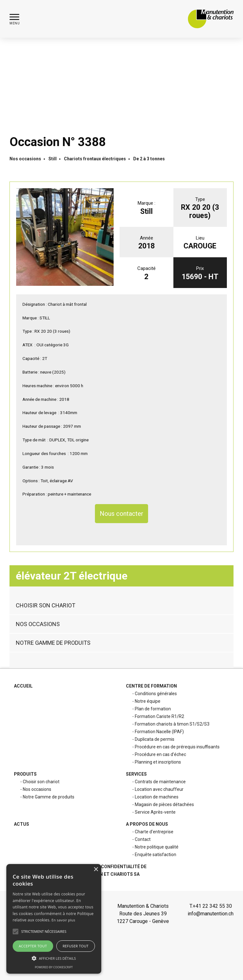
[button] (15, 19)
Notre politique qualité (157, 847)
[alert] (54, 919)
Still (53, 159)
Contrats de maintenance (160, 782)
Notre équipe (148, 701)
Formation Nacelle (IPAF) (159, 732)
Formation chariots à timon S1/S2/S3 (172, 724)
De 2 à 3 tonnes (149, 159)
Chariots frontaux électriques (95, 159)
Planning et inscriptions (158, 762)
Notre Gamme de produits (53, 628)
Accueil (23, 686)
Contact (143, 839)
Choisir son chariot (46, 591)
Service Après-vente (155, 812)
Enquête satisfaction (156, 855)
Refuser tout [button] (76, 946)
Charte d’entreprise (154, 832)
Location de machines (157, 797)
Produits (25, 774)
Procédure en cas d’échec (160, 754)
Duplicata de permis (155, 739)
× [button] (96, 870)
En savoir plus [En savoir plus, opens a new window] (63, 920)
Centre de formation (151, 686)
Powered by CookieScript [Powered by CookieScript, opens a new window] (54, 967)
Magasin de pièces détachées (164, 804)
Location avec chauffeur (159, 789)
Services (136, 774)
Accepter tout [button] (33, 946)
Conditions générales (156, 694)
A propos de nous (147, 824)
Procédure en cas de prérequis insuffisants (177, 747)
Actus (22, 824)
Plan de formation (153, 709)
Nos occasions (25, 159)
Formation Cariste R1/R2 (159, 716)
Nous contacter (121, 514)
